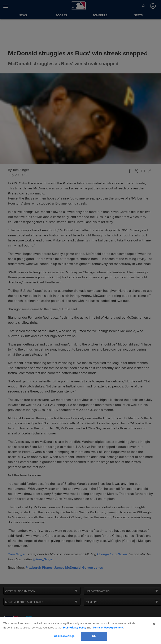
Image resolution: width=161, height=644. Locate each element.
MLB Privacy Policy (75, 628)
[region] (80, 631)
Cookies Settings (64, 636)
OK (94, 636)
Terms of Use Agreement (108, 628)
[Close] (154, 624)
